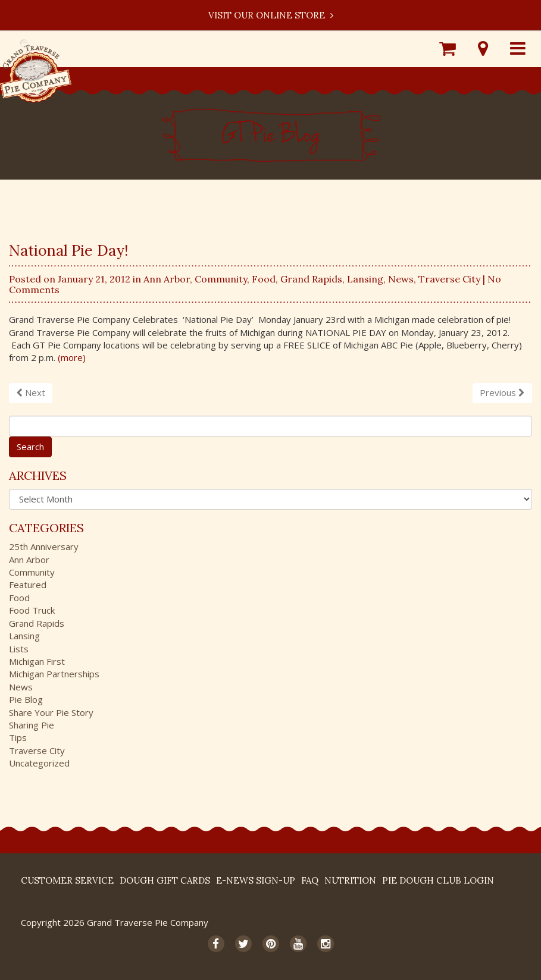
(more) (72, 357)
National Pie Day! (68, 250)
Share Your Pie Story (51, 712)
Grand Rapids (311, 279)
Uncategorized (39, 763)
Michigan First (37, 661)
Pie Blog (26, 699)
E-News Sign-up (256, 880)
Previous (502, 392)
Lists (19, 649)
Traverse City (449, 279)
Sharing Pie (32, 725)
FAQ (310, 880)
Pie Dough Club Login (438, 880)
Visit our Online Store (271, 15)
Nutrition (350, 880)
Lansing (365, 279)
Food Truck (32, 610)
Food (264, 279)
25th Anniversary (44, 546)
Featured (28, 585)
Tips (18, 737)
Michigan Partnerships (54, 674)
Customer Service (67, 880)
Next (31, 392)
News (401, 279)
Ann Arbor (167, 279)
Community (221, 279)
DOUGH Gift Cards (165, 880)
